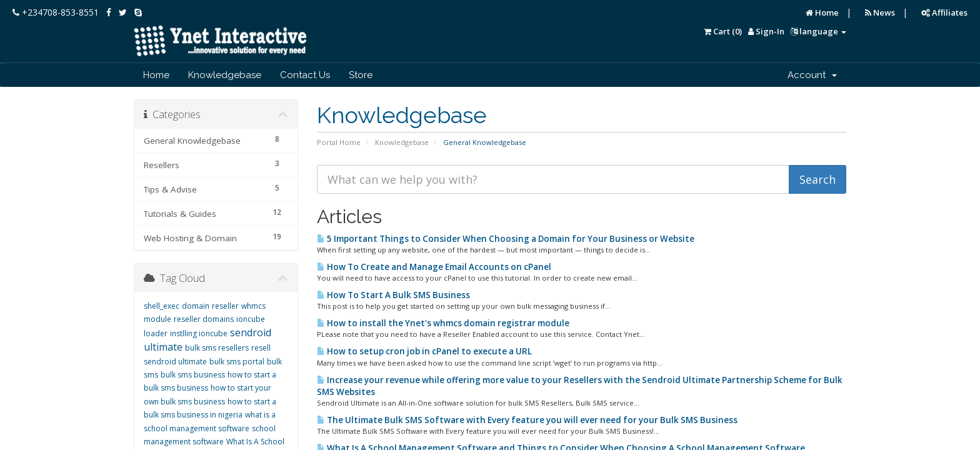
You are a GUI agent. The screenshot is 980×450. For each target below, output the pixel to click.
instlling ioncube (199, 333)
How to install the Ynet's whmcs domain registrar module (443, 323)
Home (822, 12)
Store (361, 75)
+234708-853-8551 (56, 12)
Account (812, 75)
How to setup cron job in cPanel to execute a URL (424, 351)
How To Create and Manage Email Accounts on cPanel (434, 267)
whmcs (253, 306)
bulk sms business (193, 375)
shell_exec (162, 306)
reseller (225, 306)
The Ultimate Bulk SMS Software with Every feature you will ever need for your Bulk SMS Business (527, 420)
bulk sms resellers (217, 348)
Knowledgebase (225, 75)
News (880, 12)
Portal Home (339, 142)
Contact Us (305, 75)
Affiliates (944, 12)
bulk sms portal (237, 362)
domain (196, 306)
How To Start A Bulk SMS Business (393, 295)
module (157, 319)
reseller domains (204, 319)
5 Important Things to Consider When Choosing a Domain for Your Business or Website (506, 239)
